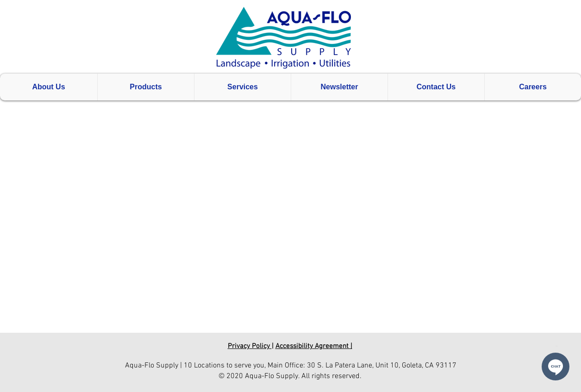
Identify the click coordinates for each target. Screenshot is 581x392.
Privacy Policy (250, 346)
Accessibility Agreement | (314, 346)
